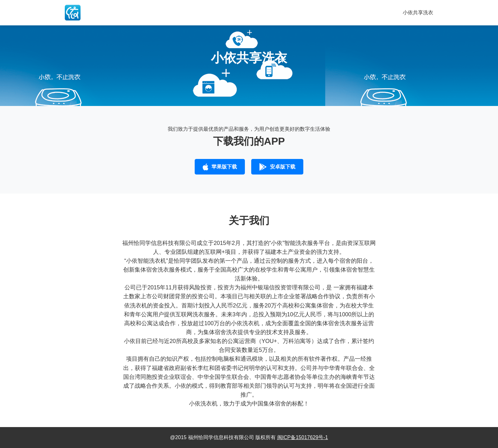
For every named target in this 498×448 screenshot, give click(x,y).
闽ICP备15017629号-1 (303, 437)
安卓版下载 (277, 167)
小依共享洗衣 (418, 13)
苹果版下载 (220, 167)
